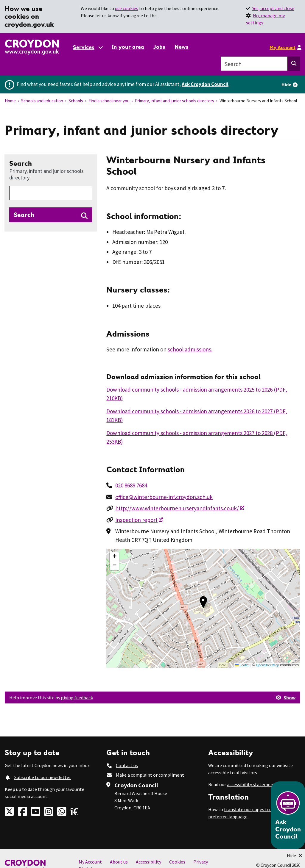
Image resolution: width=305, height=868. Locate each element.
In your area (128, 47)
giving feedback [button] (77, 697)
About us (119, 862)
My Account (283, 47)
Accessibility (148, 862)
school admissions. (190, 349)
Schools (76, 101)
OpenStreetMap (267, 665)
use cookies (127, 8)
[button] (203, 602)
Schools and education (42, 101)
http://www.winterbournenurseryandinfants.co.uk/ (177, 508)
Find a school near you (109, 101)
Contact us (127, 765)
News (182, 47)
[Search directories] (51, 215)
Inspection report (136, 520)
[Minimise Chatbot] (294, 856)
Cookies (177, 862)
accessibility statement (251, 784)
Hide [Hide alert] (286, 85)
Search (51, 170)
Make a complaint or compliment (150, 775)
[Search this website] (294, 64)
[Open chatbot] (288, 815)
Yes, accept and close (273, 8)
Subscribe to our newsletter (43, 777)
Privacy (201, 862)
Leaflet (242, 665)
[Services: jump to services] (88, 47)
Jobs (159, 47)
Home (10, 101)
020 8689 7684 (131, 485)
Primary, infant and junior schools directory (175, 101)
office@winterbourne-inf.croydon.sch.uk (164, 497)
